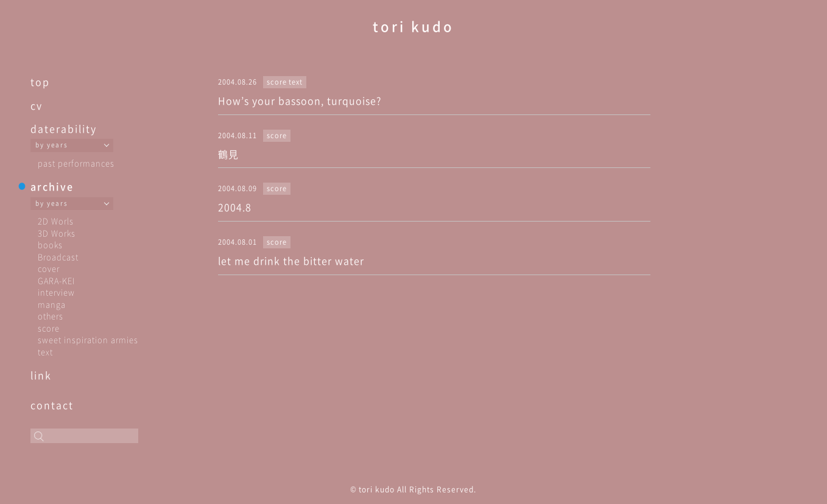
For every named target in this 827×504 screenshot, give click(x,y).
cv (37, 105)
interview (56, 292)
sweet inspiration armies (88, 339)
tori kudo (413, 26)
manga (52, 304)
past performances (76, 163)
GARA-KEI (56, 280)
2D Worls (56, 221)
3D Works (57, 233)
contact (52, 405)
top (40, 82)
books (50, 244)
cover (49, 268)
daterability (64, 128)
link (41, 375)
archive (52, 186)
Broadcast (58, 257)
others (51, 316)
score (49, 328)
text (45, 352)
